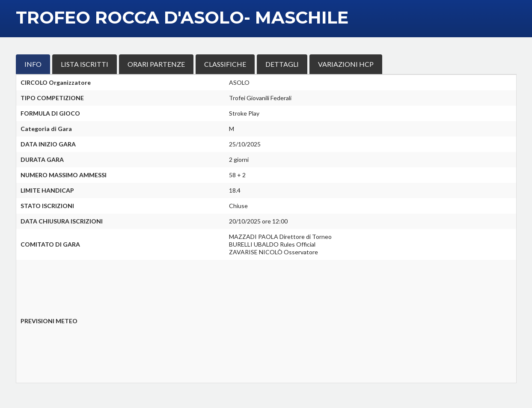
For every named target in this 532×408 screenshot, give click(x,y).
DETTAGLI (282, 64)
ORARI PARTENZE (156, 64)
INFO (33, 64)
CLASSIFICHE (225, 64)
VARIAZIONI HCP (346, 64)
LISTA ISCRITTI (85, 64)
